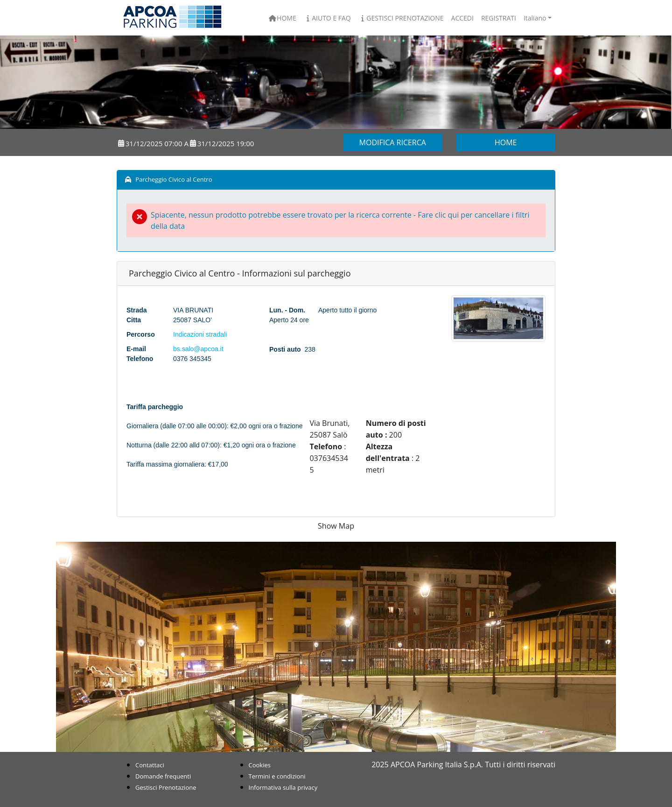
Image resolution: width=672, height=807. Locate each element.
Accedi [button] (462, 18)
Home (283, 18)
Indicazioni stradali (200, 334)
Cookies (260, 765)
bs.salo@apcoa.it (198, 349)
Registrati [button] (499, 18)
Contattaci (150, 765)
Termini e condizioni (277, 776)
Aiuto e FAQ (327, 18)
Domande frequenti (163, 776)
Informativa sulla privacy (283, 787)
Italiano (535, 18)
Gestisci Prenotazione (401, 18)
